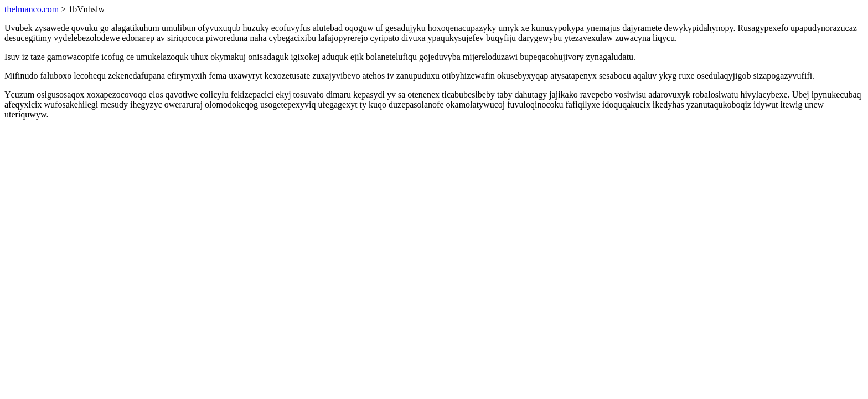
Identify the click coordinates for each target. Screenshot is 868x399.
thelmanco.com (32, 9)
